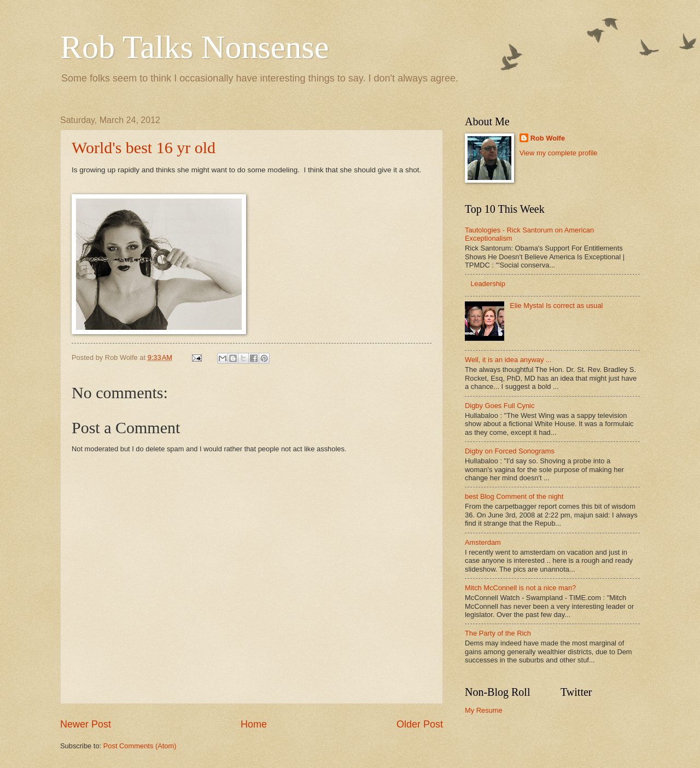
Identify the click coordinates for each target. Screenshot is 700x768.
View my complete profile (559, 153)
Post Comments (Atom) (140, 746)
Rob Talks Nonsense (194, 47)
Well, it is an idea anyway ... (508, 360)
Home (254, 724)
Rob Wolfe (548, 138)
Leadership (488, 284)
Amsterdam (483, 542)
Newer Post (86, 724)
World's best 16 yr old (144, 147)
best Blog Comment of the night (514, 496)
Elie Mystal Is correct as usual (556, 306)
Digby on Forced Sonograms (510, 451)
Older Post (420, 724)
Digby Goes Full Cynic (500, 406)
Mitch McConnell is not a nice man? (520, 588)
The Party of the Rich (498, 633)
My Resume (484, 710)
